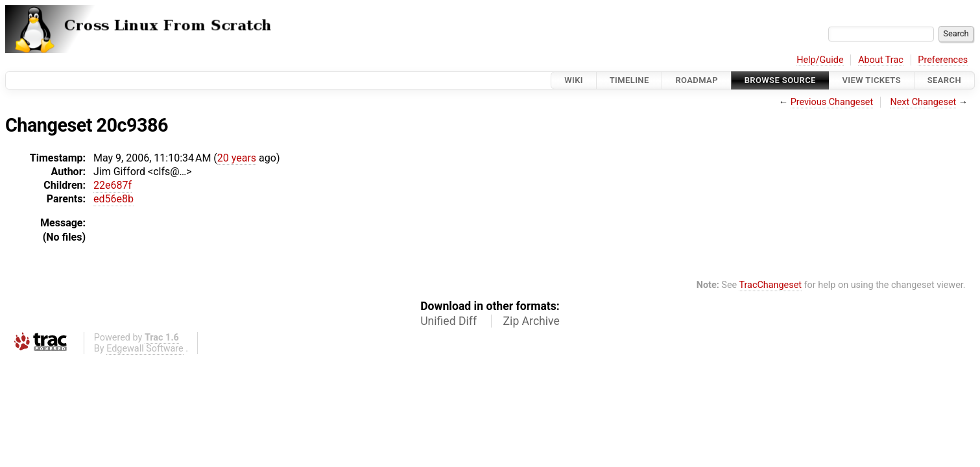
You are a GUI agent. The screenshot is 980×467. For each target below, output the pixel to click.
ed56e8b (114, 199)
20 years (237, 158)
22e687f (113, 185)
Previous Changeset (832, 102)
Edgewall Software (145, 349)
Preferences (943, 60)
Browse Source (780, 80)
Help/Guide (820, 60)
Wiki (574, 80)
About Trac (881, 60)
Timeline (629, 80)
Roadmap (697, 80)
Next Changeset (923, 102)
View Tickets (872, 80)
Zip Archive (532, 321)
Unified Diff (448, 321)
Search (944, 80)
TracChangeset (770, 285)
